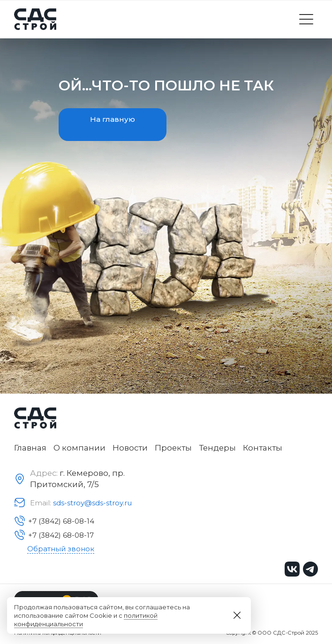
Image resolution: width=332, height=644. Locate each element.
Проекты (173, 448)
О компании (79, 448)
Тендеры (217, 448)
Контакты (263, 448)
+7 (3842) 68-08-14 (54, 521)
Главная (30, 448)
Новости (130, 448)
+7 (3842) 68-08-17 (54, 535)
